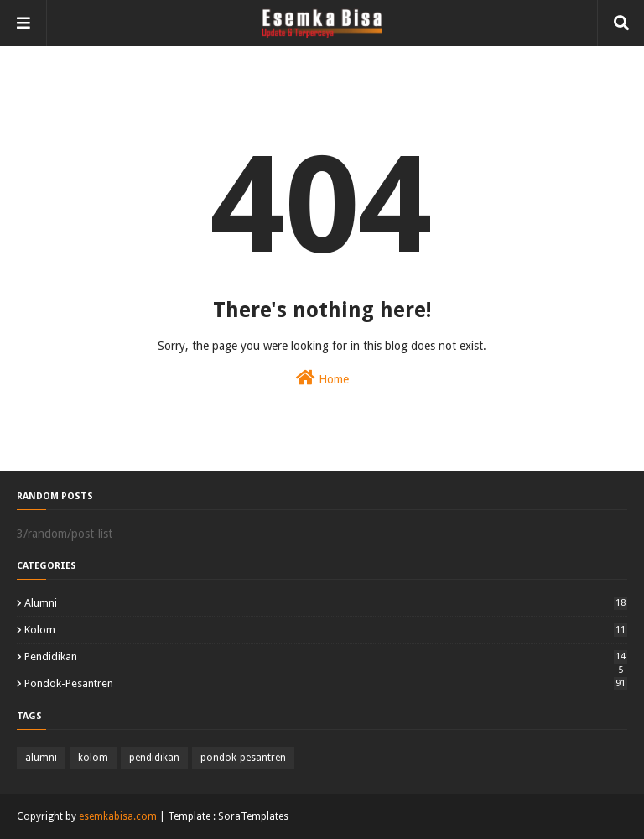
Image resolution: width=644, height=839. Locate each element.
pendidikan (326, 657)
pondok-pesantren (326, 683)
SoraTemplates (253, 816)
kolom (326, 630)
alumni (326, 603)
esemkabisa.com (118, 816)
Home (322, 378)
